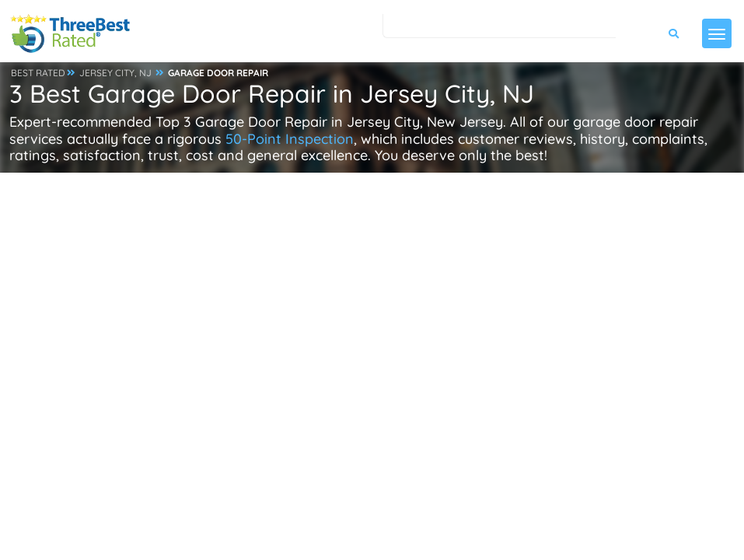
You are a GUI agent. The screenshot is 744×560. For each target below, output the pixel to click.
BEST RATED (38, 73)
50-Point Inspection (290, 139)
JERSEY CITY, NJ (115, 73)
